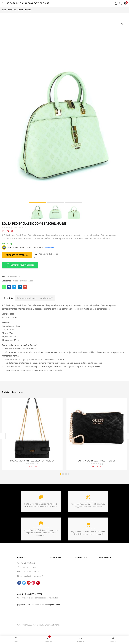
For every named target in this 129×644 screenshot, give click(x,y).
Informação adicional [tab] (27, 298)
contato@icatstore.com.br (31, 576)
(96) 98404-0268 (27, 563)
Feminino (12, 10)
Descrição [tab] (9, 298)
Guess (21, 10)
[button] (125, 3)
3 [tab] (66, 474)
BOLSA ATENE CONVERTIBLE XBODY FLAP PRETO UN (32, 461)
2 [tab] (63, 474)
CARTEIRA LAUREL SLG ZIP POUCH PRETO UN (97, 461)
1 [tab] (61, 474)
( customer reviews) (20, 228)
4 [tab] (68, 474)
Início (4, 10)
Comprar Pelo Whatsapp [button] (20, 265)
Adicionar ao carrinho (17, 255)
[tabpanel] (32, 434)
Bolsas (28, 10)
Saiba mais (49, 247)
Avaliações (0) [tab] (47, 298)
